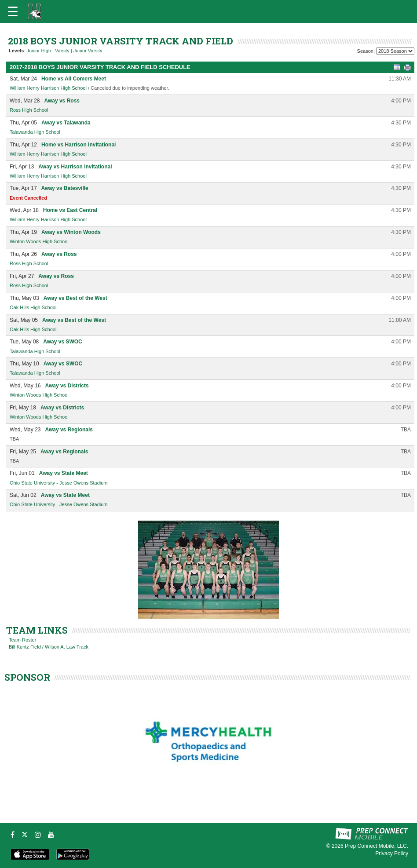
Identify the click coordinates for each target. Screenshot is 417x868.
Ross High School (29, 110)
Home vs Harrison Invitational (79, 145)
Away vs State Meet (64, 473)
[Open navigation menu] (13, 11)
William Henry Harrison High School (48, 88)
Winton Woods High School (39, 241)
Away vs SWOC (62, 342)
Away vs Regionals (69, 430)
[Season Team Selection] (395, 51)
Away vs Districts (67, 386)
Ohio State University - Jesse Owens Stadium (59, 483)
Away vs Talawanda (66, 123)
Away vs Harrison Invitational (75, 167)
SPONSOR (27, 677)
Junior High (39, 51)
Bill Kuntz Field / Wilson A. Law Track (49, 647)
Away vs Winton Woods (71, 232)
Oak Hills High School (33, 307)
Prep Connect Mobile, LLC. (377, 846)
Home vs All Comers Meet (74, 79)
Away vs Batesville (65, 188)
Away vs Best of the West (75, 298)
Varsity (62, 51)
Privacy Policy (392, 853)
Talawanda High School (35, 132)
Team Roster (22, 640)
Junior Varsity (88, 51)
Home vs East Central (70, 210)
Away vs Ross (62, 101)
